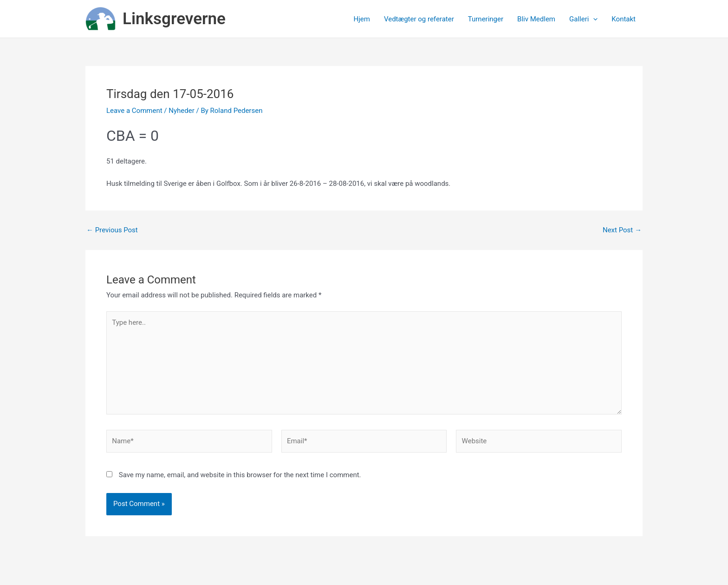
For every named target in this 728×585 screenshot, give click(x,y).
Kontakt (624, 19)
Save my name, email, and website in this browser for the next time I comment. (240, 475)
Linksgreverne (174, 19)
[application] (593, 19)
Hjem (362, 19)
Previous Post (112, 230)
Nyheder (182, 111)
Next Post (622, 230)
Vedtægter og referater (419, 19)
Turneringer (486, 19)
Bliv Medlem (536, 19)
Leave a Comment (134, 111)
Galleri (583, 19)
